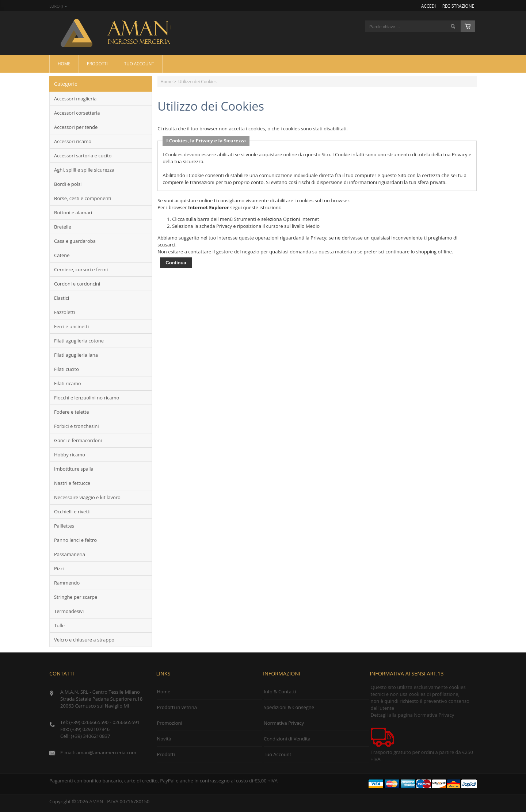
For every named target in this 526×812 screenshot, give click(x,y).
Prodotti (97, 64)
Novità (164, 739)
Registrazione (458, 6)
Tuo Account (139, 64)
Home (64, 64)
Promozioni (170, 723)
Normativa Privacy (284, 723)
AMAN (96, 801)
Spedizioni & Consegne (289, 707)
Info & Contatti (280, 692)
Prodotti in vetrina (177, 707)
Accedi (428, 6)
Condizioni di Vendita (287, 739)
